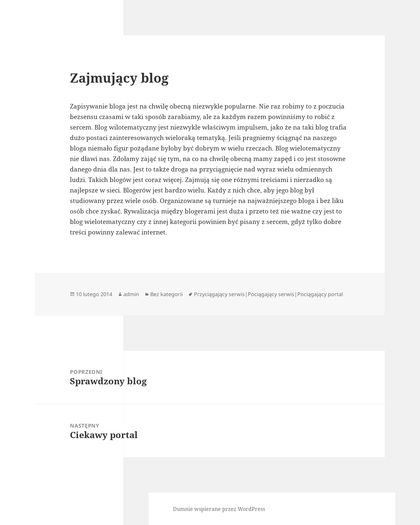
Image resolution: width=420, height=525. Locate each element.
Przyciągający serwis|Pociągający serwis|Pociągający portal (268, 294)
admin (131, 294)
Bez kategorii (167, 294)
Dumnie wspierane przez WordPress (219, 509)
